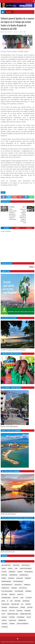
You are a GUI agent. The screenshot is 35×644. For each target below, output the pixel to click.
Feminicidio (5, 588)
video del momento (23, 624)
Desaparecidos (24, 575)
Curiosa (20, 572)
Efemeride (28, 578)
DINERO (4, 578)
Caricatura (16, 565)
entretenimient (18, 581)
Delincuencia (29, 572)
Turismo (12, 624)
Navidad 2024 (5, 604)
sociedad (12, 617)
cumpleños (12, 572)
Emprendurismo (6, 581)
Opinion (28, 604)
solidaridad (21, 617)
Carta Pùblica (26, 565)
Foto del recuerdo (7, 591)
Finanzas (14, 588)
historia (4, 594)
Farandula (27, 585)
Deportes (4, 575)
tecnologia (12, 620)
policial (30, 607)
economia (11, 578)
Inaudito (12, 594)
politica (4, 611)
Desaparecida (13, 575)
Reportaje (27, 611)
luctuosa (29, 598)
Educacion (20, 578)
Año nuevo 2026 (6, 565)
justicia (15, 598)
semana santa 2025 (13, 614)
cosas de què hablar (26, 569)
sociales (4, 617)
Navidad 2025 (15, 604)
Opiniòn (4, 607)
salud (3, 614)
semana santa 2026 (26, 614)
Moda (3, 601)
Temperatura (22, 620)
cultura (4, 572)
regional (20, 611)
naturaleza (26, 601)
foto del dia (23, 588)
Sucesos (4, 620)
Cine (16, 569)
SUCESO (29, 617)
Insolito (20, 594)
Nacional (18, 601)
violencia (5, 627)
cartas (4, 569)
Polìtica (12, 611)
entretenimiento (7, 585)
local (22, 598)
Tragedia (4, 624)
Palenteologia (14, 607)
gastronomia (19, 591)
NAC (11, 601)
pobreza (23, 607)
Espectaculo (18, 585)
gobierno (28, 591)
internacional (6, 598)
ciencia (10, 569)
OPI (22, 604)
